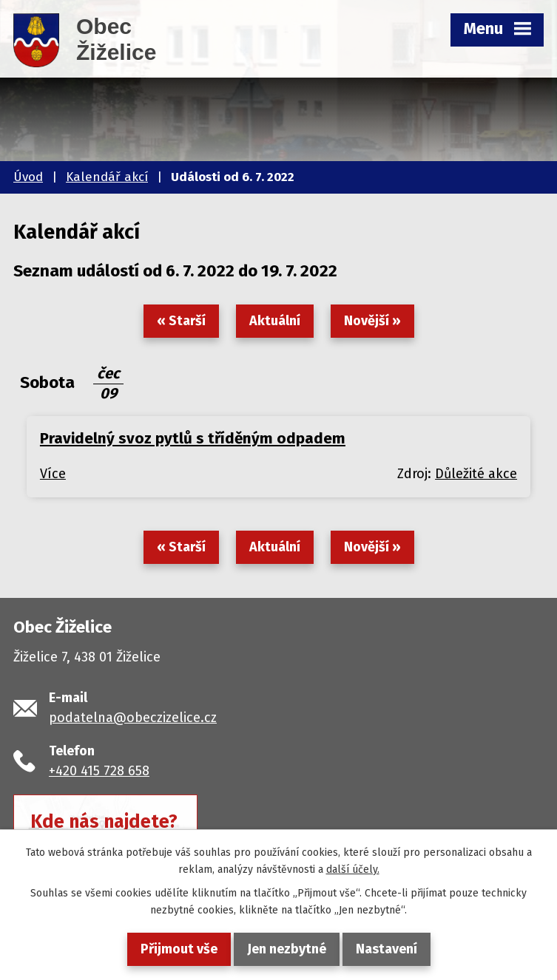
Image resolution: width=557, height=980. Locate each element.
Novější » (372, 321)
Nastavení (386, 949)
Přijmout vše (179, 949)
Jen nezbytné (287, 949)
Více (53, 474)
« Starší (181, 321)
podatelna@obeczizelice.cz (133, 718)
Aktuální (275, 321)
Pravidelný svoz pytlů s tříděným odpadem (193, 438)
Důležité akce (476, 474)
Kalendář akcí (107, 177)
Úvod (28, 177)
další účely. (353, 870)
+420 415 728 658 (99, 771)
